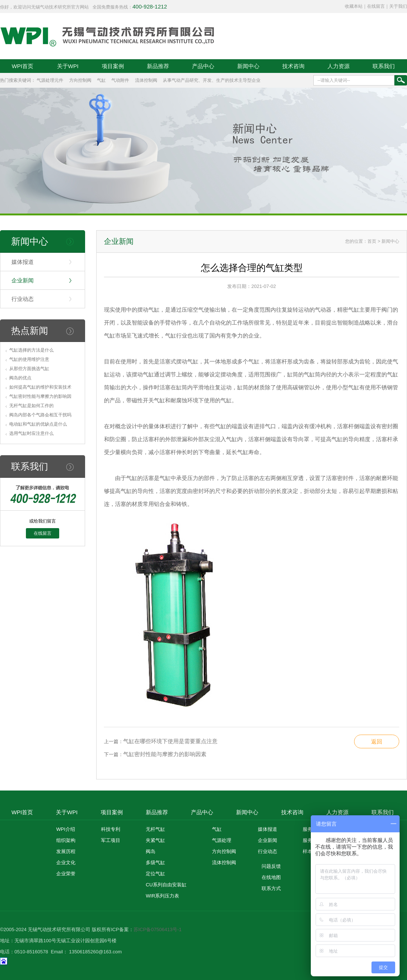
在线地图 (271, 877)
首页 (372, 241)
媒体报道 (23, 262)
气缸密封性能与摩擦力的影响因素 (165, 754)
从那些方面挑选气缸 (29, 369)
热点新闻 (30, 330)
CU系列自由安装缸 (166, 885)
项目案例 (113, 66)
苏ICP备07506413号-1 (158, 929)
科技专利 (111, 829)
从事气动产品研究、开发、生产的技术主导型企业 (212, 80)
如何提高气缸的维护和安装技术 (40, 387)
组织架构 (66, 840)
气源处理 (222, 840)
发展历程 (66, 851)
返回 (377, 741)
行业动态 (23, 299)
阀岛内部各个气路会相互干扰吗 (40, 415)
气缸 (101, 80)
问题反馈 (271, 866)
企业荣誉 (66, 874)
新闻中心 (248, 66)
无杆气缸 (155, 829)
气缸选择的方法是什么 (31, 350)
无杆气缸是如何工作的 (31, 406)
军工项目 (111, 840)
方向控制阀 (80, 80)
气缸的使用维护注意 (29, 359)
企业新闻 (23, 280)
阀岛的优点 (20, 378)
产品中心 (203, 66)
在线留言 (376, 6)
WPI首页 (23, 66)
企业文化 (66, 862)
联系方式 (271, 888)
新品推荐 (158, 66)
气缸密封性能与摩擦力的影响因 (40, 396)
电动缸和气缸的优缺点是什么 (38, 424)
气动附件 (120, 80)
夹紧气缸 (155, 840)
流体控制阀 (146, 80)
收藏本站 (354, 6)
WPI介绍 (66, 829)
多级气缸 (155, 862)
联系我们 (384, 66)
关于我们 (398, 6)
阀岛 (151, 851)
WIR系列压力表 (162, 896)
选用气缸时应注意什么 (31, 433)
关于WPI (68, 66)
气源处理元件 (50, 80)
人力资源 (339, 66)
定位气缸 (155, 874)
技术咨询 (293, 66)
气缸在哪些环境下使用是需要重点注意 (170, 741)
